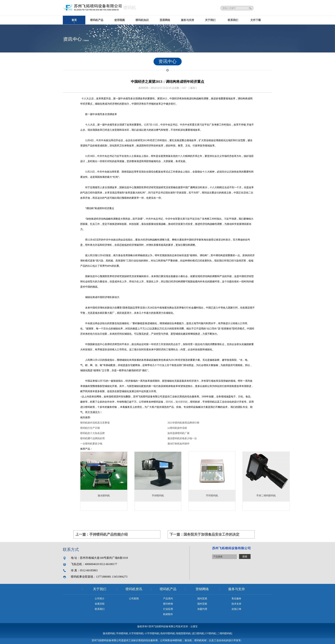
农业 (230, 323)
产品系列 (168, 599)
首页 (74, 20)
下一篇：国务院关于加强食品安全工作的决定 (204, 534)
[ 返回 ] (193, 88)
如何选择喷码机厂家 (178, 433)
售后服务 (236, 599)
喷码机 (169, 402)
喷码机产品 (97, 20)
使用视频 (120, 20)
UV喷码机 (211, 633)
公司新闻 (134, 599)
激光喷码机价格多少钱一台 (182, 438)
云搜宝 (194, 626)
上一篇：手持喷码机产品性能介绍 (102, 534)
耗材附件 (168, 614)
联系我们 (233, 20)
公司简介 (100, 599)
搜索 (251, 8)
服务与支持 (187, 20)
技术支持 (236, 604)
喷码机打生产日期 (90, 428)
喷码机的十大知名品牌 (92, 433)
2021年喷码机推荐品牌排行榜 (183, 423)
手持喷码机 (122, 633)
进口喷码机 (198, 633)
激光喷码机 (182, 402)
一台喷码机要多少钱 (91, 444)
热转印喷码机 (168, 633)
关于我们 (210, 20)
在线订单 (236, 609)
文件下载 (256, 20)
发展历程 (100, 604)
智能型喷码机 (183, 633)
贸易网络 (165, 20)
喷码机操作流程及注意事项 (95, 423)
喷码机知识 (142, 20)
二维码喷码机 (225, 633)
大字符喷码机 (136, 633)
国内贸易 (202, 599)
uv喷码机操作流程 (177, 428)
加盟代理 (202, 609)
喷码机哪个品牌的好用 (92, 438)
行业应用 (168, 609)
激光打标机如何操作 (178, 444)
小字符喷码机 (152, 633)
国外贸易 (202, 604)
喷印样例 (168, 604)
